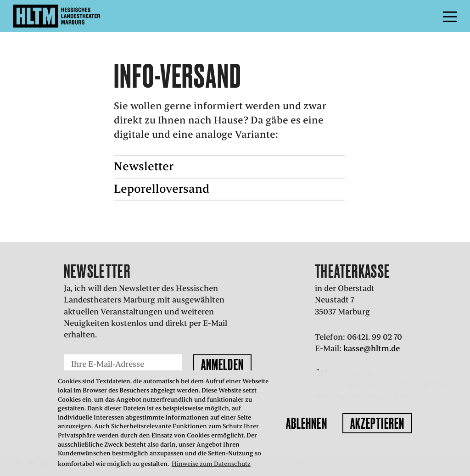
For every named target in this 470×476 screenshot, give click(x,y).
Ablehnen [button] (307, 423)
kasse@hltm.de (372, 348)
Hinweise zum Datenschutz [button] (211, 464)
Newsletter (144, 166)
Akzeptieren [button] (377, 423)
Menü (429, 16)
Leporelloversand (162, 189)
